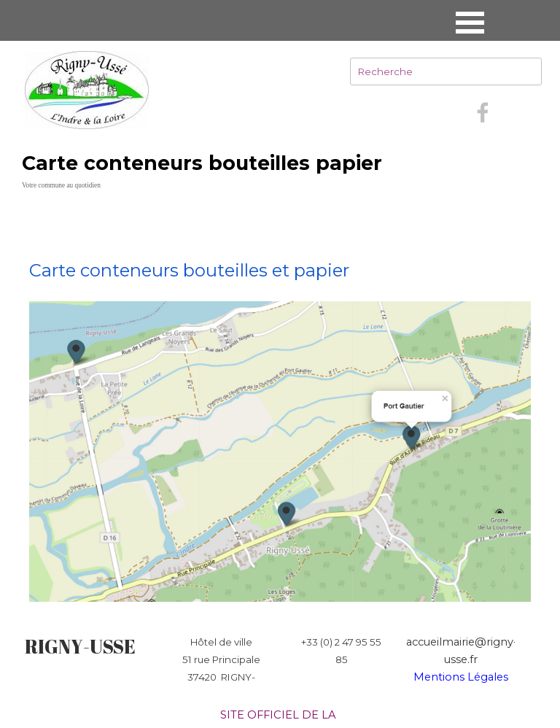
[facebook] (483, 112)
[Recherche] (446, 71)
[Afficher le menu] (470, 22)
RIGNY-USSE (80, 646)
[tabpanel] (280, 404)
